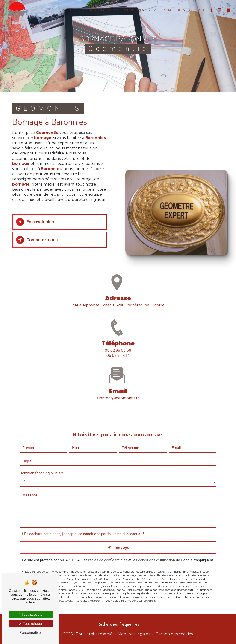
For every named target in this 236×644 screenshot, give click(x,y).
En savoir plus (35, 222)
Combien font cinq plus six (41, 467)
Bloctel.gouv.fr (65, 595)
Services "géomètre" (126, 10)
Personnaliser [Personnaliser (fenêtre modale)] (31, 633)
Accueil (69, 10)
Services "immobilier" (166, 10)
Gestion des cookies (174, 634)
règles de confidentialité (108, 554)
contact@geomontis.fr (118, 392)
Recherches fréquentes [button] (118, 625)
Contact (197, 10)
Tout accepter (31, 614)
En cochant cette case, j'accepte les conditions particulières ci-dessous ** (84, 528)
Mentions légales (134, 634)
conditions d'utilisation (156, 554)
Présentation (92, 10)
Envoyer (123, 541)
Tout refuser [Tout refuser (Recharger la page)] (31, 624)
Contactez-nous (37, 240)
